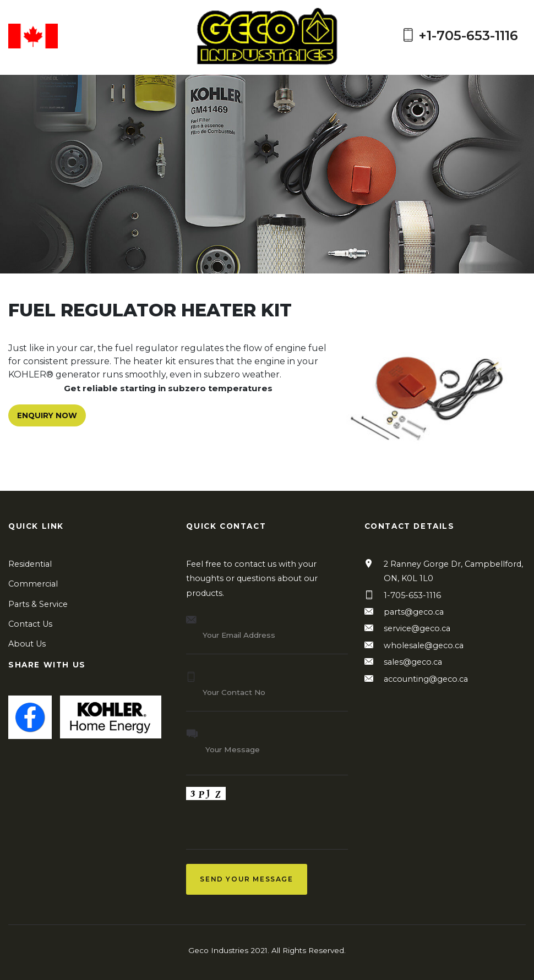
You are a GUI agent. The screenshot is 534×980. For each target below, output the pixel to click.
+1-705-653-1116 (460, 36)
